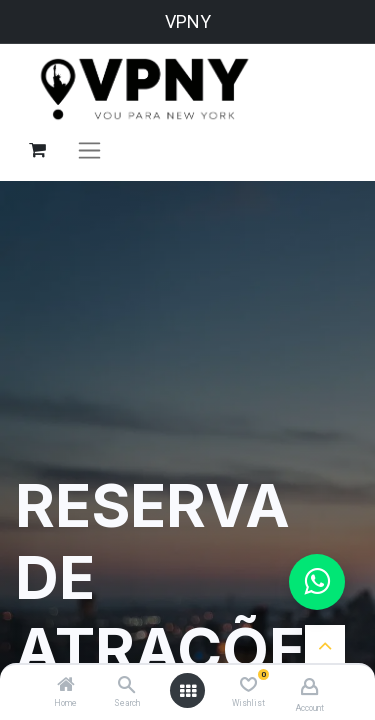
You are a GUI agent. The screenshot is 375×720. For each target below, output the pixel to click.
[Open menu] (188, 691)
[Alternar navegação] (89, 150)
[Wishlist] (248, 685)
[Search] (126, 686)
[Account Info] (309, 686)
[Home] (66, 686)
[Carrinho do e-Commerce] (37, 150)
